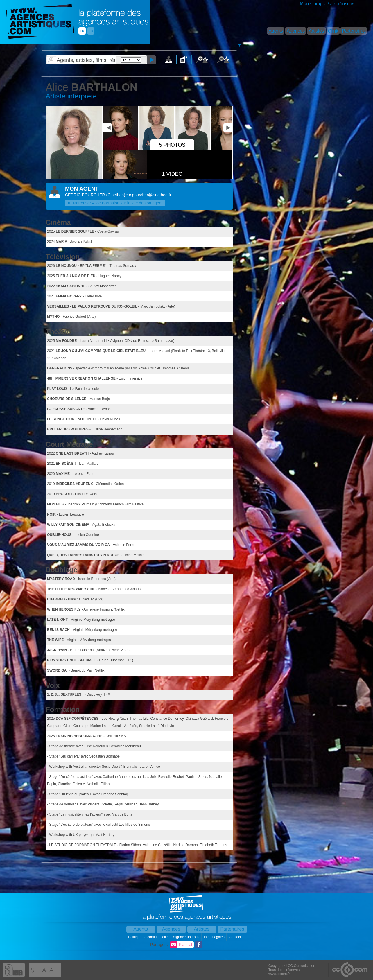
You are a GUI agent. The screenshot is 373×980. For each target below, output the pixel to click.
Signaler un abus (187, 937)
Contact (235, 937)
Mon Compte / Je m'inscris (327, 4)
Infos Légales (215, 937)
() (116, 195)
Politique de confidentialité (149, 937)
